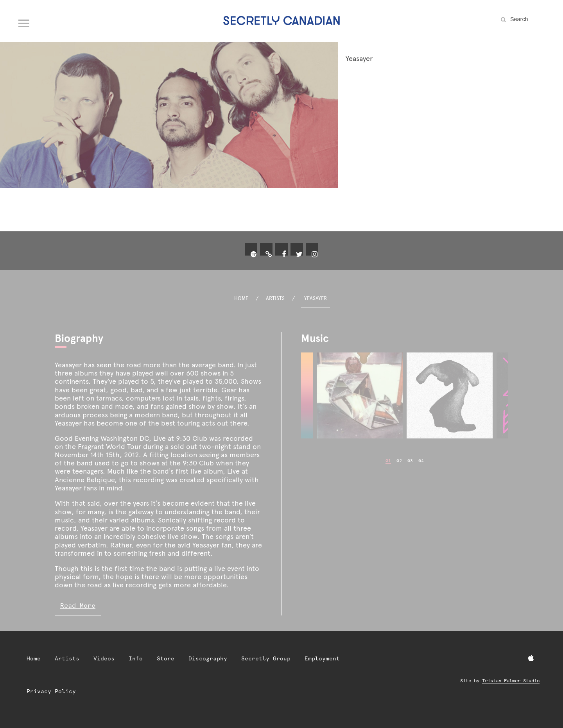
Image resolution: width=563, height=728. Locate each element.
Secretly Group (266, 658)
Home (241, 298)
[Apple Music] (531, 658)
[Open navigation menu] (24, 21)
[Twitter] (299, 254)
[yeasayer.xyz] (269, 254)
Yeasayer (316, 298)
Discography (208, 658)
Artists (275, 298)
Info (136, 658)
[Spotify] (253, 254)
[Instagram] (314, 254)
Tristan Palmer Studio (511, 681)
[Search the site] (528, 19)
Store (166, 658)
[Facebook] (284, 254)
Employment (322, 658)
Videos (104, 658)
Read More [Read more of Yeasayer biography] (78, 605)
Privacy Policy (51, 691)
